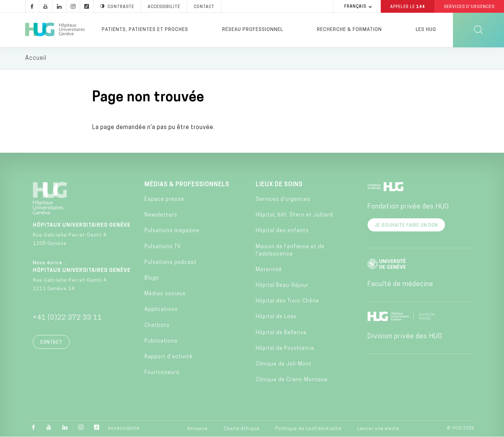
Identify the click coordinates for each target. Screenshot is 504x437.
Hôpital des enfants (282, 231)
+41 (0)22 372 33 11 (67, 318)
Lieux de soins (279, 185)
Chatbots (157, 326)
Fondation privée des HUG (408, 207)
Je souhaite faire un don (406, 226)
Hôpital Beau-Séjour (282, 286)
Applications (161, 310)
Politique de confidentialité (309, 429)
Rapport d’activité (168, 357)
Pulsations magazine (172, 231)
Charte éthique (242, 429)
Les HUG (426, 30)
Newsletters (161, 216)
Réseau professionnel (253, 30)
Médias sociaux (165, 294)
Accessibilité (124, 429)
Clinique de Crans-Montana (292, 380)
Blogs (152, 279)
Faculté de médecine (400, 284)
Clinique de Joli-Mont (284, 364)
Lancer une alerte (378, 429)
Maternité (269, 270)
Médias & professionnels (187, 185)
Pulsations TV (163, 247)
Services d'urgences (283, 200)
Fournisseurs (162, 373)
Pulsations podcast (170, 263)
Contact (51, 343)
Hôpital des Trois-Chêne (287, 302)
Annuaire (197, 429)
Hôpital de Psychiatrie (285, 349)
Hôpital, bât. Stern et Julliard (294, 216)
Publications (161, 341)
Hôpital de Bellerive (281, 333)
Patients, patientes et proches (145, 30)
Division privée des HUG (405, 337)
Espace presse (164, 200)
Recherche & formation (349, 30)
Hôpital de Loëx (276, 317)
